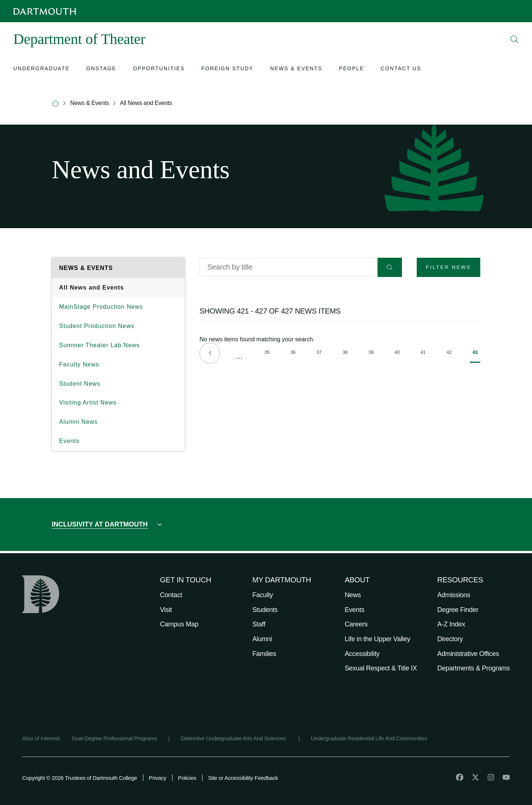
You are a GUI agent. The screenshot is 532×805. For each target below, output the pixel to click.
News (353, 595)
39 (372, 354)
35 (268, 354)
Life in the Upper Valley (378, 639)
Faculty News (79, 364)
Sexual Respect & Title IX (381, 668)
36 (294, 354)
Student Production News (97, 326)
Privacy (158, 778)
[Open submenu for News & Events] (296, 69)
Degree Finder (458, 610)
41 (424, 354)
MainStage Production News (101, 307)
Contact (171, 595)
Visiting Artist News (88, 402)
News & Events (90, 103)
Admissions (454, 595)
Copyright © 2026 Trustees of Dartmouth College (80, 778)
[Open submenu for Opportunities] (159, 69)
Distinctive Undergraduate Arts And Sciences (234, 738)
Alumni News (78, 422)
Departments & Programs (474, 668)
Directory (450, 639)
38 (346, 354)
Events (69, 441)
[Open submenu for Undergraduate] (42, 69)
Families (264, 654)
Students (265, 610)
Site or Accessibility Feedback (243, 778)
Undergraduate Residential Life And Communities (369, 738)
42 (451, 354)
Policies (187, 778)
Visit (166, 610)
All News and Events (146, 103)
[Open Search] (515, 39)
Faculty (263, 595)
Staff (259, 624)
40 (398, 354)
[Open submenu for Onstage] (101, 69)
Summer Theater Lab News (99, 345)
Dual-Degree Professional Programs (114, 738)
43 (476, 356)
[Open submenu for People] (351, 69)
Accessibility (362, 654)
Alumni (262, 639)
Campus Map (179, 624)
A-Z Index (451, 624)
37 (320, 354)
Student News (80, 384)
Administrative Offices (468, 654)
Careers (356, 624)
